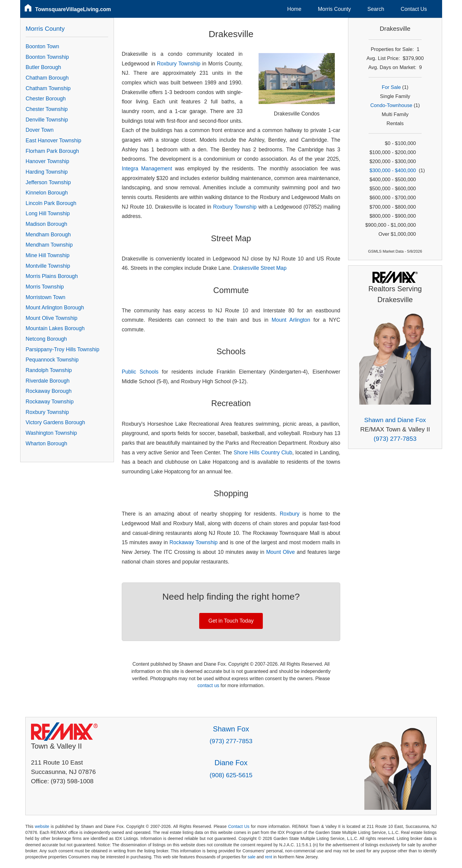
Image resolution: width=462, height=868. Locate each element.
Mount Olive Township (52, 318)
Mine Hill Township (47, 255)
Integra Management (147, 169)
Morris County (335, 9)
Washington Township (51, 433)
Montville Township (48, 266)
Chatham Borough (47, 78)
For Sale (391, 87)
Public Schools (140, 372)
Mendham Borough (48, 235)
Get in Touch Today (231, 621)
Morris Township (45, 287)
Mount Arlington (291, 320)
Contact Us (414, 9)
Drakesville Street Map (260, 268)
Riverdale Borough (48, 381)
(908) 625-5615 (231, 775)
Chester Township (47, 109)
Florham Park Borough (52, 151)
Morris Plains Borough (52, 276)
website (42, 826)
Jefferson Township (48, 182)
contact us (208, 685)
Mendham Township (49, 245)
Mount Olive (280, 552)
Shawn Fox (231, 729)
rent (269, 857)
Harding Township (47, 172)
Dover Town (40, 130)
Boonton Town (42, 46)
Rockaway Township (193, 542)
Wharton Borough (46, 443)
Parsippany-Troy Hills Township (62, 349)
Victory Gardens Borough (55, 422)
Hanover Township (47, 161)
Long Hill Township (48, 213)
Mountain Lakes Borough (55, 328)
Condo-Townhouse (391, 105)
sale (252, 857)
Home (294, 9)
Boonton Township (47, 57)
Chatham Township (48, 88)
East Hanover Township (53, 140)
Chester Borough (46, 99)
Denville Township (47, 120)
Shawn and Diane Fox (395, 420)
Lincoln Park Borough (51, 203)
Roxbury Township (179, 64)
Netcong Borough (46, 339)
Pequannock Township (52, 360)
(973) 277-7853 (395, 439)
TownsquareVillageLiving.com (73, 9)
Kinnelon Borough (47, 193)
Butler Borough (43, 67)
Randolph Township (49, 370)
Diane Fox (231, 763)
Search (376, 9)
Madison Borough (46, 224)
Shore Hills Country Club (263, 453)
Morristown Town (46, 297)
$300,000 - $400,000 (393, 170)
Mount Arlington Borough (55, 308)
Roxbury (290, 514)
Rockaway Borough (49, 391)
